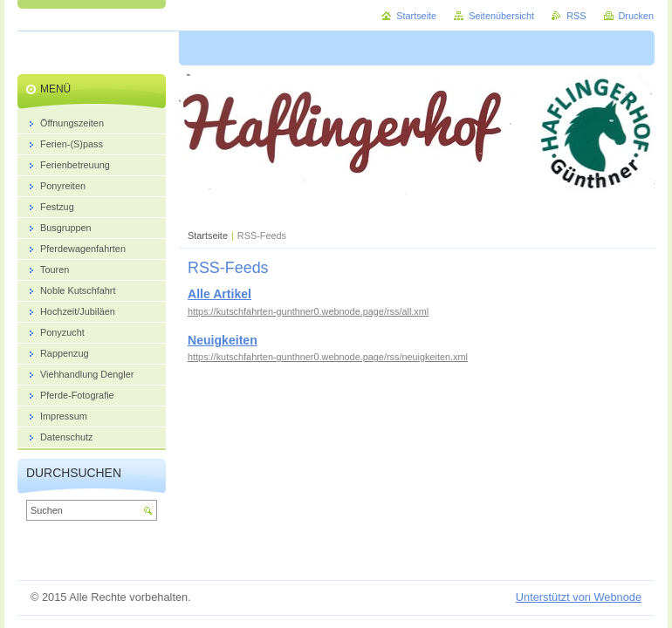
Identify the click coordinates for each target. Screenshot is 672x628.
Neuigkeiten (223, 340)
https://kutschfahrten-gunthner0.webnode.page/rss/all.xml (308, 311)
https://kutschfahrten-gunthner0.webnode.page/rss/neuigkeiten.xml (328, 357)
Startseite (208, 235)
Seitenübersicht (501, 16)
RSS (576, 16)
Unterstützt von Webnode (579, 597)
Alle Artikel (219, 294)
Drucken (637, 16)
